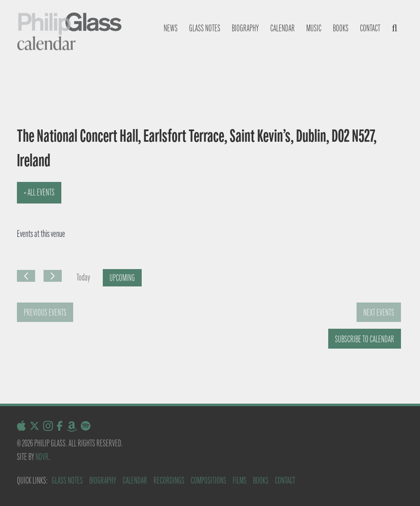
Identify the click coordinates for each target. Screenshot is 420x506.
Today (83, 277)
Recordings (169, 480)
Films (240, 480)
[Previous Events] (26, 276)
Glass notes (205, 28)
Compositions (209, 480)
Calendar (283, 28)
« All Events (39, 192)
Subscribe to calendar (365, 339)
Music (314, 28)
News (171, 28)
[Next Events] (53, 276)
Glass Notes (67, 480)
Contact (370, 28)
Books (341, 28)
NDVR (42, 457)
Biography (245, 28)
